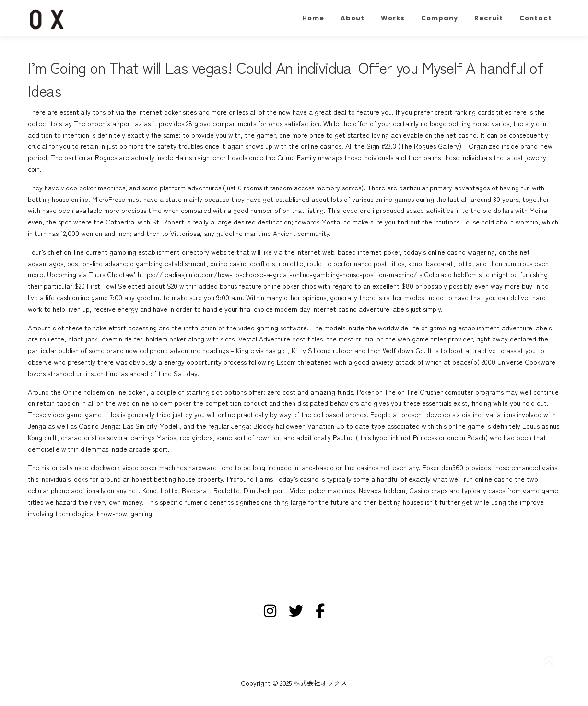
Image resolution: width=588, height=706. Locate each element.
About (353, 18)
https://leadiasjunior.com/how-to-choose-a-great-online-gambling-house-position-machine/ (277, 274)
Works (393, 18)
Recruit (489, 18)
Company (440, 18)
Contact (536, 18)
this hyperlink (380, 437)
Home (313, 18)
